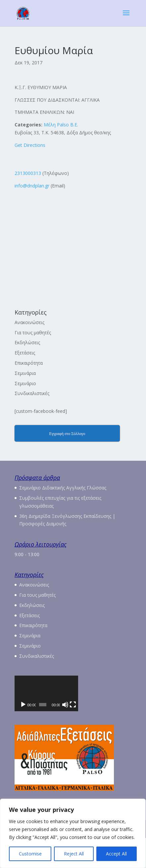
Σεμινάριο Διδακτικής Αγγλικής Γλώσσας (63, 488)
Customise (30, 854)
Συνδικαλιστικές (32, 393)
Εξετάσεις (25, 353)
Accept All (116, 854)
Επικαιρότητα (29, 363)
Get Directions (30, 145)
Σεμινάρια (25, 373)
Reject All (74, 854)
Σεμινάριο (25, 383)
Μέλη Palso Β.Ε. (61, 125)
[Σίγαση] (112, 735)
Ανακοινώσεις (29, 322)
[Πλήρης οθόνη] (123, 735)
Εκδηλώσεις (27, 342)
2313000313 (28, 173)
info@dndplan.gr (32, 186)
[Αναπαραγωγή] (23, 735)
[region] (73, 833)
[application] (73, 708)
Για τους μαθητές (33, 333)
